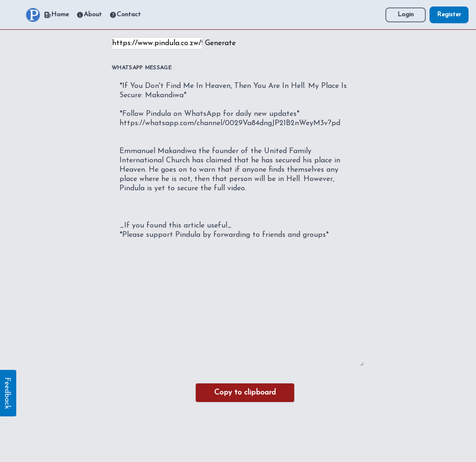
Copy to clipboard (245, 393)
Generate (220, 43)
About (89, 15)
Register (449, 15)
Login (406, 15)
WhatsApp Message (142, 68)
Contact (125, 15)
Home (56, 15)
